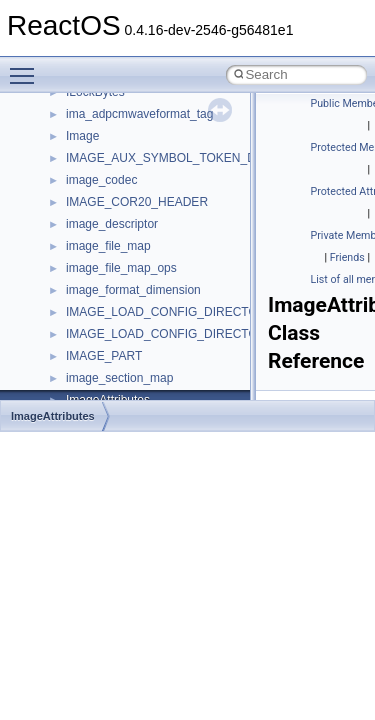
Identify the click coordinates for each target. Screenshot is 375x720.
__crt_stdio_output (115, 228)
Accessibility (98, 272)
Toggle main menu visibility (27, 67)
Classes (55, 162)
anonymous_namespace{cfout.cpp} (159, 338)
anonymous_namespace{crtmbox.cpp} (168, 360)
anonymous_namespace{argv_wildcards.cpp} (186, 316)
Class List (76, 184)
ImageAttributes (53, 416)
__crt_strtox (97, 250)
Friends (347, 257)
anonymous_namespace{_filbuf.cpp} (162, 294)
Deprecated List (76, 96)
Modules (56, 118)
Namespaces (69, 140)
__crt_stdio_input (111, 206)
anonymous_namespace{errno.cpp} (160, 382)
